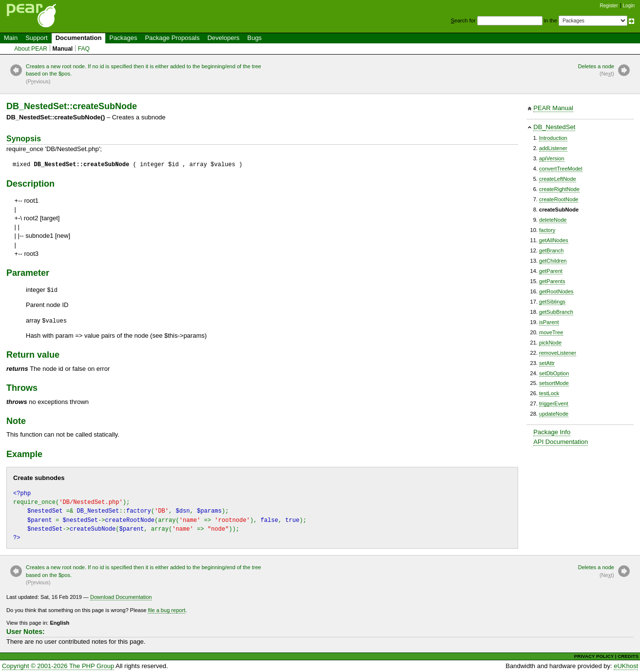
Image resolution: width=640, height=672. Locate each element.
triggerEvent (554, 403)
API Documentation (561, 442)
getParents (552, 281)
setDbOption (554, 373)
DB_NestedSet (554, 127)
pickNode (550, 343)
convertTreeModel (561, 169)
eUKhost (626, 666)
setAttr (547, 363)
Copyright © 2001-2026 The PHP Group (58, 666)
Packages (123, 38)
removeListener (558, 353)
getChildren (553, 261)
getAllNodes (554, 240)
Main (11, 38)
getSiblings (552, 302)
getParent (551, 271)
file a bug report (166, 610)
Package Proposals (172, 38)
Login (629, 6)
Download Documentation (121, 597)
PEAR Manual (553, 108)
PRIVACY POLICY (594, 656)
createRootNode (559, 199)
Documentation (79, 38)
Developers (223, 38)
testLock (549, 393)
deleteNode (553, 220)
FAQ (84, 49)
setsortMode (554, 383)
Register (609, 6)
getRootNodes (556, 291)
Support (37, 38)
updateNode (554, 414)
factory (547, 230)
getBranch (551, 250)
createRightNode (559, 189)
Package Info (552, 432)
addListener (553, 148)
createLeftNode (558, 179)
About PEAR (31, 49)
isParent (549, 322)
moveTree (551, 332)
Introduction (553, 138)
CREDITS (628, 656)
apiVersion (552, 158)
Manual (63, 49)
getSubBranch (556, 312)
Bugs (254, 38)
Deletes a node (596, 71)
